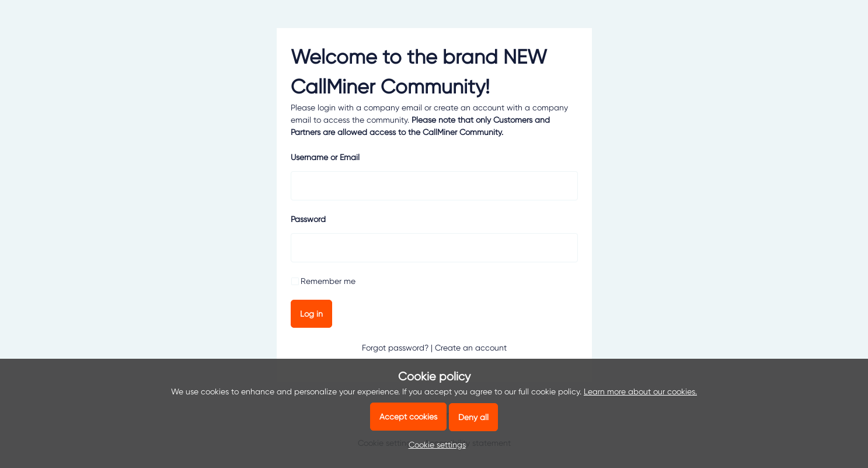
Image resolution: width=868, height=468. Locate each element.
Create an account (471, 348)
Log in (311, 314)
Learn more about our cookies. (640, 391)
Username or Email (325, 157)
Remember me (328, 281)
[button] (434, 445)
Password (308, 219)
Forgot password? (395, 348)
